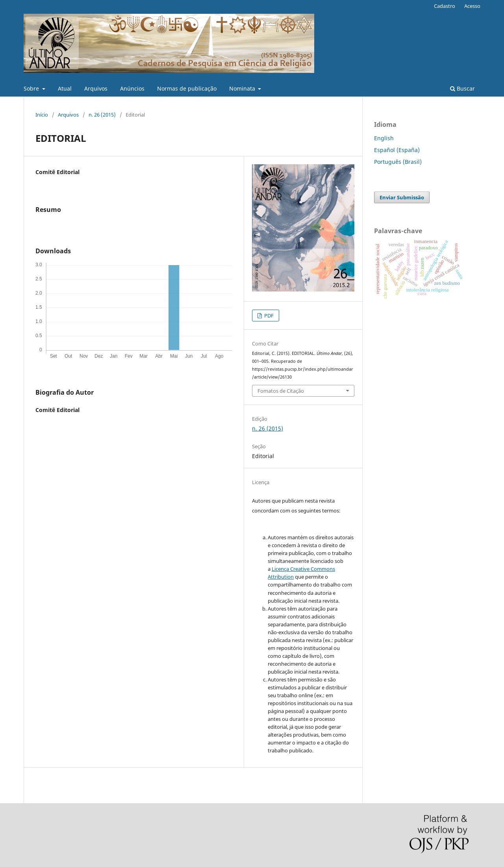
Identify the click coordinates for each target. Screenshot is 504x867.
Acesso (472, 6)
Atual (65, 88)
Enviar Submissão (402, 197)
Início (42, 115)
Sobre (32, 88)
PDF (268, 316)
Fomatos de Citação (281, 391)
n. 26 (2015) (102, 115)
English (384, 138)
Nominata (243, 88)
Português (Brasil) (398, 162)
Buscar (462, 88)
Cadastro (445, 6)
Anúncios (132, 88)
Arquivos (96, 88)
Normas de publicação (187, 88)
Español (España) (397, 150)
